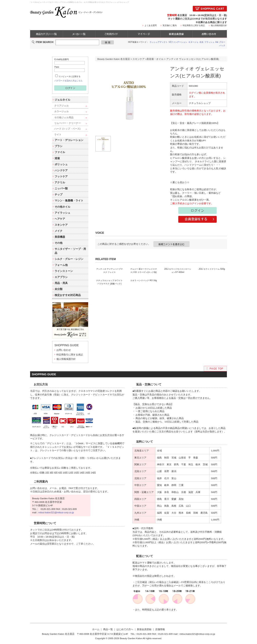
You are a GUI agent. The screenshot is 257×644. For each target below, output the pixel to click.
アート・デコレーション (69, 140)
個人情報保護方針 (219, 25)
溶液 (57, 158)
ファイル (60, 152)
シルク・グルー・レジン (69, 259)
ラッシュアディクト (159, 42)
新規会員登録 (144, 629)
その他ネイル (62, 207)
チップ (59, 194)
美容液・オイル (155, 59)
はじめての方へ (125, 629)
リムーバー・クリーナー (67, 123)
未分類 (59, 289)
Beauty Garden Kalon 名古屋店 (114, 59)
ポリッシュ (61, 164)
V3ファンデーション (178, 42)
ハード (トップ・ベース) (67, 129)
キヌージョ (193, 42)
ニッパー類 (61, 188)
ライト (58, 134)
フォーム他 (61, 265)
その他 (59, 243)
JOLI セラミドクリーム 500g (212, 297)
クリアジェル (61, 106)
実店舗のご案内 (170, 25)
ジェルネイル (62, 100)
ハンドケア (61, 170)
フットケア (61, 176)
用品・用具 (61, 283)
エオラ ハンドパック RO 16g (144, 336)
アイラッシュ (62, 213)
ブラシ (59, 146)
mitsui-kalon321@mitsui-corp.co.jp (56, 512)
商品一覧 (108, 629)
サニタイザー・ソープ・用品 (70, 251)
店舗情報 (160, 629)
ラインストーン (64, 271)
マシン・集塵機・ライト (69, 201)
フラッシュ (209, 42)
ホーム (96, 629)
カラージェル (61, 111)
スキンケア (61, 225)
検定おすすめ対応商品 (68, 295)
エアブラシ (61, 277)
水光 (201, 42)
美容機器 (60, 237)
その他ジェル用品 (64, 117)
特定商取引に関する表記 (194, 25)
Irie (217, 42)
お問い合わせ (64, 350)
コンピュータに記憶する (69, 76)
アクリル (60, 182)
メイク (59, 231)
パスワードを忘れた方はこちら (68, 81)
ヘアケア (60, 219)
